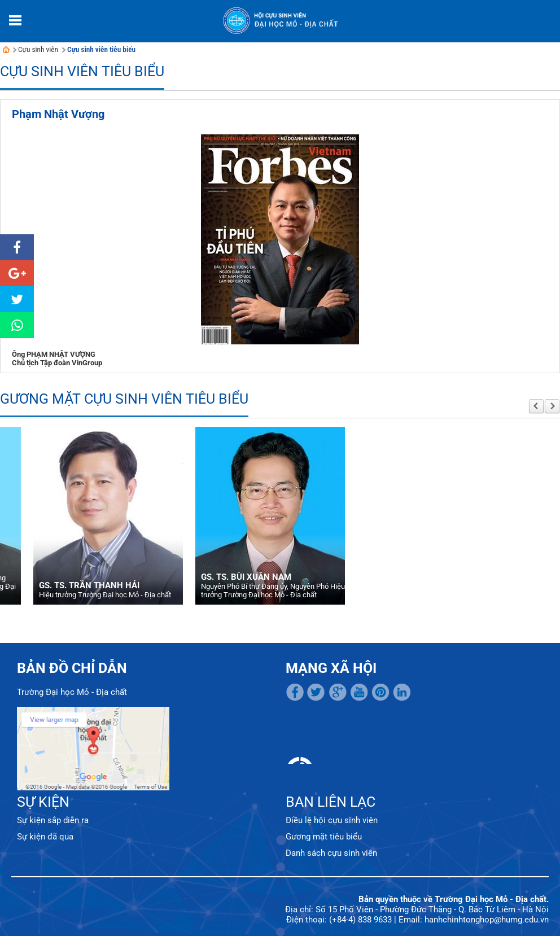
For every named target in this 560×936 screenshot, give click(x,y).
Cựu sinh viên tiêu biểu (101, 49)
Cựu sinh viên (38, 49)
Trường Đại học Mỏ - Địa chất (72, 692)
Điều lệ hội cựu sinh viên (332, 820)
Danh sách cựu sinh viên (331, 853)
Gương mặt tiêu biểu (324, 837)
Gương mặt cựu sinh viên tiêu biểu (124, 399)
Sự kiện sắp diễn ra (53, 820)
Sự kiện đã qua (45, 837)
